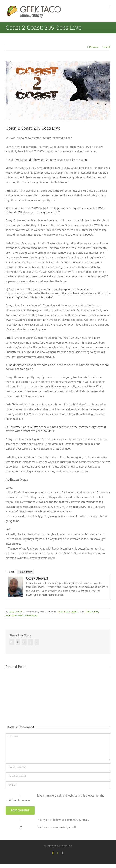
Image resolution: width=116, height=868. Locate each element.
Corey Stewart (37, 578)
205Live (89, 612)
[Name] (58, 767)
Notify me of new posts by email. (57, 827)
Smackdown (11, 615)
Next (106, 47)
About (11, 572)
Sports (75, 612)
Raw (96, 612)
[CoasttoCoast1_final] (58, 91)
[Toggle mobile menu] (110, 7)
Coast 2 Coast (64, 612)
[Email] (58, 776)
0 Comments (31, 615)
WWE (20, 615)
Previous (94, 47)
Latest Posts (26, 572)
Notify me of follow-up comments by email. (63, 820)
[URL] (58, 785)
